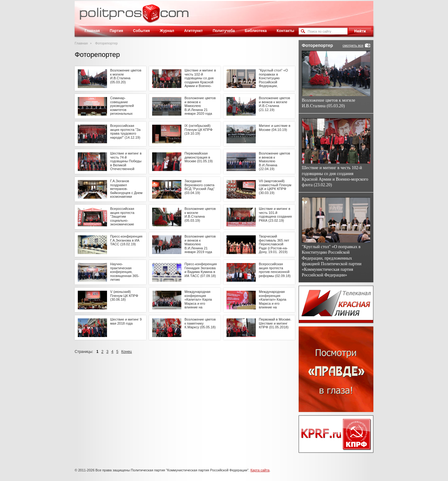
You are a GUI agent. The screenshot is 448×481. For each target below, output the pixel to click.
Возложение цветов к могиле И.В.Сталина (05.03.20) (126, 76)
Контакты (285, 31)
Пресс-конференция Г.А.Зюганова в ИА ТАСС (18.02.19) (126, 240)
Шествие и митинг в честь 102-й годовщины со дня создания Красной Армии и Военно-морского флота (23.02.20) (200, 82)
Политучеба (224, 31)
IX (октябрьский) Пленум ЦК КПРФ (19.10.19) (198, 129)
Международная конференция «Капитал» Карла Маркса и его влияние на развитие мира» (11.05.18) (273, 303)
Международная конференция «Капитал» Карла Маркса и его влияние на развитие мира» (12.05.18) (198, 303)
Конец (127, 352)
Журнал (167, 31)
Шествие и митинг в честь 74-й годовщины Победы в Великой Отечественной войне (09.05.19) (126, 163)
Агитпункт (194, 31)
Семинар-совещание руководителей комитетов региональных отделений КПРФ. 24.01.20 (124, 110)
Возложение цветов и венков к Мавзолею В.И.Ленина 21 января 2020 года (200, 106)
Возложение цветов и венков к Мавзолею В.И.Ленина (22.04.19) (274, 161)
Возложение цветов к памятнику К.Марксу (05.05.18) (200, 323)
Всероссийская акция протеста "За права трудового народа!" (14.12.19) (125, 132)
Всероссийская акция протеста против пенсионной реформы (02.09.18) (275, 270)
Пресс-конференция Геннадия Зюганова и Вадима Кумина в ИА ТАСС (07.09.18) (201, 270)
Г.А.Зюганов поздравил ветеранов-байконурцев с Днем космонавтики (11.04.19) (126, 191)
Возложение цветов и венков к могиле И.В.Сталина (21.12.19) (274, 104)
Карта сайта (260, 470)
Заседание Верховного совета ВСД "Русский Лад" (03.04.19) (200, 187)
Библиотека (256, 31)
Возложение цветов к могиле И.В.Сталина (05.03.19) (200, 215)
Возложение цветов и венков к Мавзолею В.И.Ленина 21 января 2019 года (200, 244)
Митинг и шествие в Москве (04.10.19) (275, 128)
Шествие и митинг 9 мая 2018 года (126, 321)
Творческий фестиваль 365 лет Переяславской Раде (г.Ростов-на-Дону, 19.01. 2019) (274, 244)
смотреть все (353, 45)
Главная (92, 31)
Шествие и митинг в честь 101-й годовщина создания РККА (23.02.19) (275, 215)
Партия (117, 31)
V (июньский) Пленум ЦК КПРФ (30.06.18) (124, 296)
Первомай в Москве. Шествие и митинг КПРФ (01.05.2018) (275, 323)
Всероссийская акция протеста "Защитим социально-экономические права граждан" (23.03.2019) (122, 220)
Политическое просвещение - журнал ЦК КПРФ (151, 17)
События (142, 31)
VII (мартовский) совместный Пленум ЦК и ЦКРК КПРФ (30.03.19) (275, 187)
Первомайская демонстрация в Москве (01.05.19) (199, 157)
